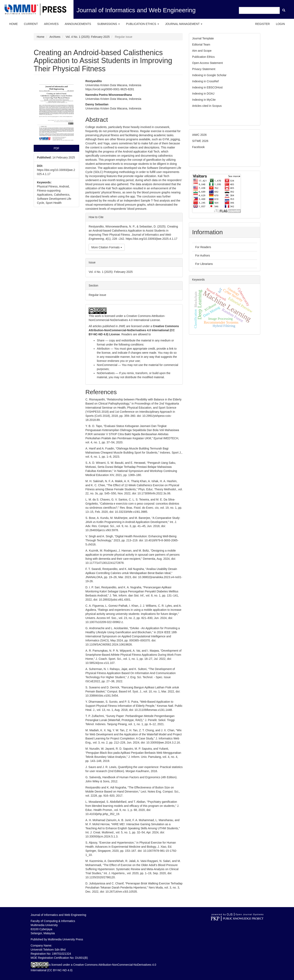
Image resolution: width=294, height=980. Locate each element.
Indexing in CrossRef (205, 81)
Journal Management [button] (184, 24)
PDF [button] (57, 148)
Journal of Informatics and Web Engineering (136, 10)
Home (13, 24)
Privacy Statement (204, 69)
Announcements (78, 24)
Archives (51, 24)
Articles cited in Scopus (207, 106)
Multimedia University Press (65, 939)
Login (280, 24)
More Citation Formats (107, 247)
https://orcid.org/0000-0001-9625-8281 (110, 89)
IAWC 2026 (199, 135)
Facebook (198, 147)
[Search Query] (259, 10)
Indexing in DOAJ (203, 94)
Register (263, 24)
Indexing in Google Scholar (209, 75)
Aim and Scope (202, 51)
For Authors (203, 255)
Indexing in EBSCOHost (207, 87)
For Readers (203, 247)
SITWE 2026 (200, 141)
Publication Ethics (203, 57)
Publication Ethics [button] (142, 24)
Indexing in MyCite (204, 100)
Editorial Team (201, 45)
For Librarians (204, 264)
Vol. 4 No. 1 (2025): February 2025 (88, 37)
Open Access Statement (207, 63)
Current (31, 24)
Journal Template (203, 38)
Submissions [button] (109, 24)
